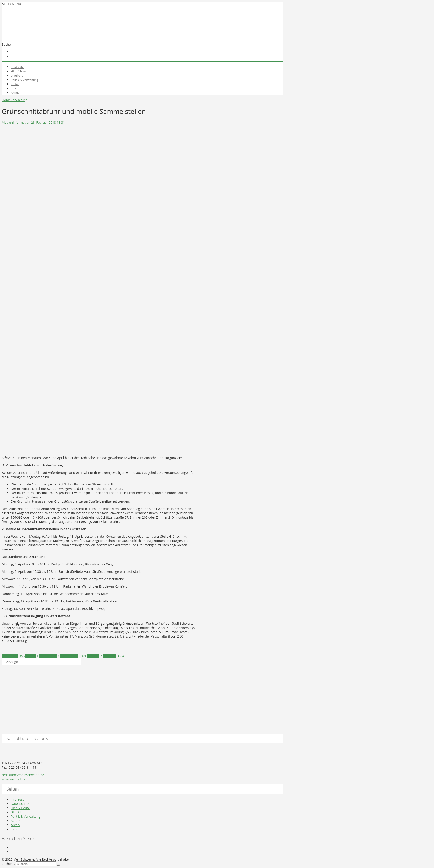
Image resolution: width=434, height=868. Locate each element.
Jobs (14, 88)
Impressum (19, 799)
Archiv (15, 93)
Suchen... (8, 864)
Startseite (17, 67)
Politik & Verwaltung (25, 80)
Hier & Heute (20, 71)
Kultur (15, 84)
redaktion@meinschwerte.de (23, 775)
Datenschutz (20, 804)
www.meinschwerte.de (19, 779)
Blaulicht (17, 76)
